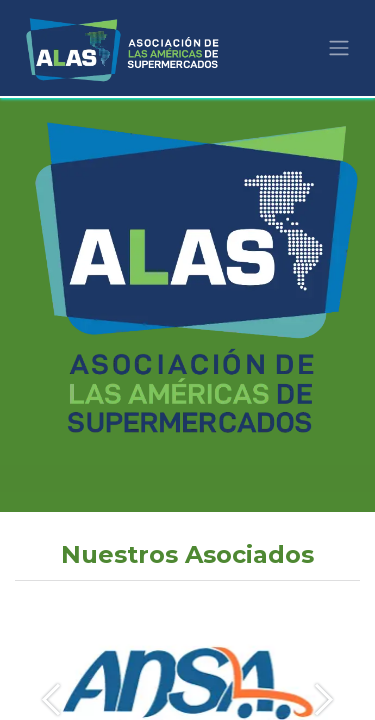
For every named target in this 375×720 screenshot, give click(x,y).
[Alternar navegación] (339, 48)
